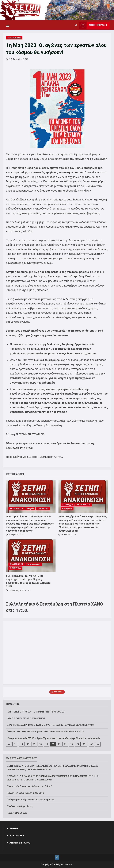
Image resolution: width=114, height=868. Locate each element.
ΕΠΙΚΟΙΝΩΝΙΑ (17, 836)
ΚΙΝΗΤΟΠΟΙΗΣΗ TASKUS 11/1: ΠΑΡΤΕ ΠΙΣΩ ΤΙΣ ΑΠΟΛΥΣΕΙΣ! (36, 712)
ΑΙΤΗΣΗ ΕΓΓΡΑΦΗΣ (20, 843)
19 (47, 744)
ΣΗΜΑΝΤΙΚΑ (43, 509)
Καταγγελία (67, 509)
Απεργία (30, 509)
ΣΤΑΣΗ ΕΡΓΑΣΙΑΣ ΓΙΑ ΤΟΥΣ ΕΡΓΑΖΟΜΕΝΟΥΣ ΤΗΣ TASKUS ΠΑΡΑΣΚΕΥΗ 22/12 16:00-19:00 (50, 725)
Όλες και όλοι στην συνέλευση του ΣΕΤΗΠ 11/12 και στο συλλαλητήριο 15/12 (46, 732)
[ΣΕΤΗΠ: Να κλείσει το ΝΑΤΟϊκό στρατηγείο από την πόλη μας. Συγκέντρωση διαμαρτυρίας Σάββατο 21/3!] (31, 556)
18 (40, 744)
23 (72, 744)
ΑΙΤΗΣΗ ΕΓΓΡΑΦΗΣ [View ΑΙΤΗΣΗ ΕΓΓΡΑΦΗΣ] (93, 25)
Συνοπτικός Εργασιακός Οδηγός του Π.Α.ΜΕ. (30, 786)
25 (84, 744)
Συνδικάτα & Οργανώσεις (20, 806)
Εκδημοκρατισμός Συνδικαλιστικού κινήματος (31, 800)
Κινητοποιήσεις (34, 564)
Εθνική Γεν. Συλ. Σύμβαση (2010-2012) (26, 793)
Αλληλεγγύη (68, 505)
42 (92, 744)
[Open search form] (76, 25)
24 (78, 744)
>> (98, 744)
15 (22, 744)
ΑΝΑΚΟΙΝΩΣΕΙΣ (14, 38)
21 (59, 744)
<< (9, 744)
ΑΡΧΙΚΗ (14, 829)
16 (28, 744)
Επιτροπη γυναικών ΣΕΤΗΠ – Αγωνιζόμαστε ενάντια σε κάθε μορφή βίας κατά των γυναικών (54, 738)
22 (65, 744)
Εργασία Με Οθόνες (17, 813)
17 (34, 744)
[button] (8, 25)
